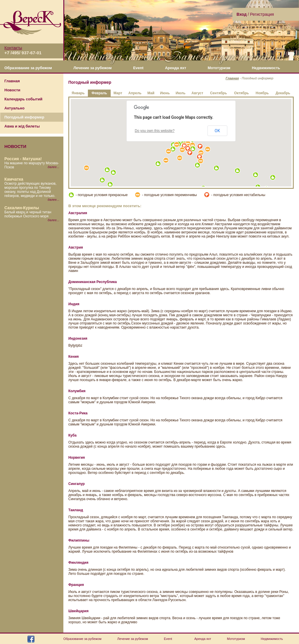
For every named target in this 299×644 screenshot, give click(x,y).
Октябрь (241, 93)
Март (118, 93)
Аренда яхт (176, 68)
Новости (12, 90)
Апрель (135, 93)
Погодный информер (24, 117)
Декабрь (283, 93)
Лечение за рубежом (92, 68)
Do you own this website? (155, 131)
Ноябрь (262, 93)
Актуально (14, 108)
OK (217, 131)
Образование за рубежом (28, 68)
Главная (12, 81)
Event (138, 68)
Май (151, 93)
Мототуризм (219, 68)
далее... (53, 167)
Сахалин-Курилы (22, 208)
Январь (78, 93)
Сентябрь (218, 93)
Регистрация (262, 14)
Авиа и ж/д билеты (22, 126)
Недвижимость (266, 68)
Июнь (165, 93)
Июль (180, 93)
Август (197, 93)
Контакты (13, 48)
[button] (173, 149)
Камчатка (14, 179)
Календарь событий (23, 99)
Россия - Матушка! (23, 159)
